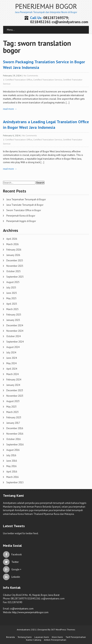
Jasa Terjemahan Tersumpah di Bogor (26, 199)
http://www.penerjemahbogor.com (30, 612)
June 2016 (12, 461)
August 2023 (13, 401)
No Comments (31, 76)
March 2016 (12, 477)
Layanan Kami (42, 637)
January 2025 (13, 320)
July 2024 (11, 353)
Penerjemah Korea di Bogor (21, 216)
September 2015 (15, 482)
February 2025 (14, 315)
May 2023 (11, 407)
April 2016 (12, 472)
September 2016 (15, 445)
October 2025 (13, 271)
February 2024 (14, 380)
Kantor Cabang (34, 640)
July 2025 (11, 288)
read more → (10, 109)
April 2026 (12, 239)
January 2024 (13, 385)
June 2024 (12, 358)
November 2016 (15, 434)
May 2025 (11, 298)
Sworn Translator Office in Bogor (24, 210)
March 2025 (12, 309)
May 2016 (11, 466)
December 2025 (15, 260)
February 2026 (14, 250)
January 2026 (13, 255)
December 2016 (15, 428)
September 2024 (15, 342)
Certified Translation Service (48, 80)
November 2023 (15, 396)
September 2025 (15, 277)
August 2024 (13, 347)
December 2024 (15, 325)
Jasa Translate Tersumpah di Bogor (25, 205)
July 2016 (11, 455)
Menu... (11, 30)
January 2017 (13, 423)
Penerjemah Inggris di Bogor (21, 221)
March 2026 (12, 244)
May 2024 (11, 363)
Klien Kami (57, 637)
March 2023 (12, 412)
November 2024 (15, 331)
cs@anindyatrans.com (22, 609)
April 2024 (12, 369)
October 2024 (13, 336)
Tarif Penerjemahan (76, 637)
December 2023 (15, 390)
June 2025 (12, 293)
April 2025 (12, 304)
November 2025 (15, 266)
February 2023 (14, 417)
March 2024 (12, 374)
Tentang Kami (25, 637)
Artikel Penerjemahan (55, 640)
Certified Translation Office (19, 80)
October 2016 (13, 439)
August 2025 (13, 282)
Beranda (10, 637)
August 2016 (13, 450)
